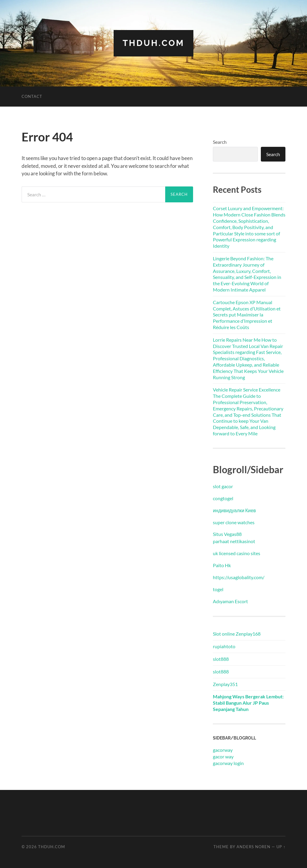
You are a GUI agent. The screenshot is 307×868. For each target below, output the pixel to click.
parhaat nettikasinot (234, 541)
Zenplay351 (225, 684)
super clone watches (234, 522)
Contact (32, 96)
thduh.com (153, 43)
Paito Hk (222, 565)
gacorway (223, 750)
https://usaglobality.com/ (239, 577)
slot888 (221, 659)
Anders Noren (253, 847)
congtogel (223, 498)
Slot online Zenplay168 (237, 634)
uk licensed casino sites (237, 553)
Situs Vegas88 (227, 534)
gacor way (223, 756)
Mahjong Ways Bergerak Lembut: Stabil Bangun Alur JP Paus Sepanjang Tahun (248, 703)
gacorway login (228, 763)
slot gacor (223, 486)
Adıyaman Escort (230, 601)
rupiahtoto (224, 646)
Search (220, 142)
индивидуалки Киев (234, 510)
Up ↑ (281, 847)
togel (218, 589)
